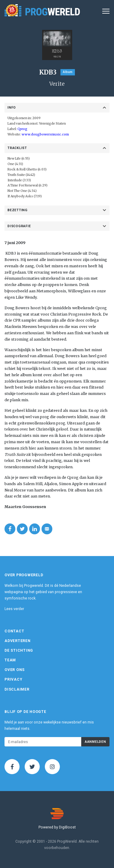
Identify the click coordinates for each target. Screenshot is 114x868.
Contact (14, 631)
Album (68, 72)
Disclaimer (17, 689)
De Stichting (19, 650)
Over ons (15, 670)
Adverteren (18, 641)
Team (10, 660)
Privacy (13, 679)
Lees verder (14, 609)
